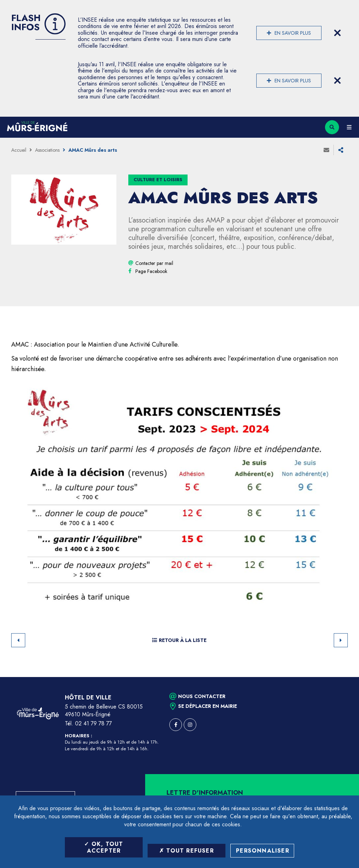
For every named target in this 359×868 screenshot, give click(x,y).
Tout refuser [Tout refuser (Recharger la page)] (187, 851)
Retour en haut (341, 677)
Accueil (19, 150)
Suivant (341, 640)
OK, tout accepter (104, 847)
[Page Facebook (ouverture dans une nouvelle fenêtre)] (151, 271)
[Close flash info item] (337, 33)
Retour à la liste (179, 640)
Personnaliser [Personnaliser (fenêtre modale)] (263, 851)
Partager (341, 150)
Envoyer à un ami (326, 150)
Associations (47, 150)
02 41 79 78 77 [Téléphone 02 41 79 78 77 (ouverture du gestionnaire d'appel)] (93, 723)
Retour (18, 640)
